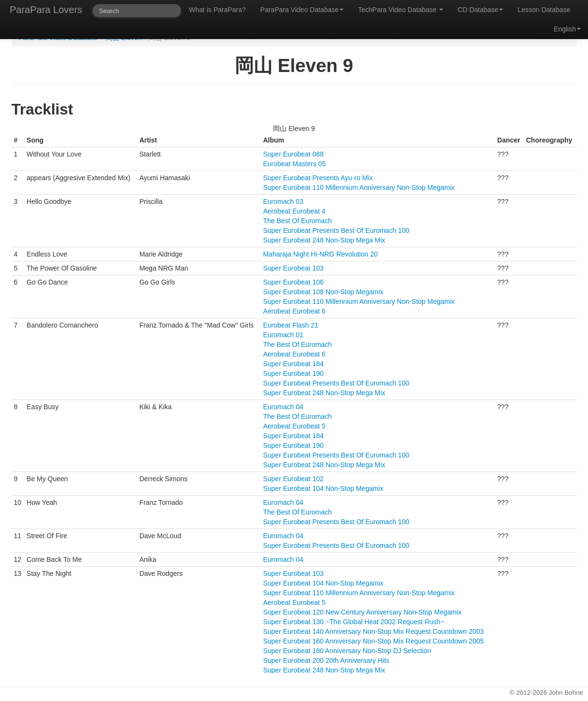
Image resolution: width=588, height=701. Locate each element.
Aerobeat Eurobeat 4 (294, 211)
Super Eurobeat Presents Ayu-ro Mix (318, 178)
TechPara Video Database (401, 10)
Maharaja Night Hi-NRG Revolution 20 (320, 254)
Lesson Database (544, 10)
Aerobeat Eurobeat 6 (294, 311)
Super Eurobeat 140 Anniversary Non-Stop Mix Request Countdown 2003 (373, 631)
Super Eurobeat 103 (293, 268)
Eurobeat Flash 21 (290, 325)
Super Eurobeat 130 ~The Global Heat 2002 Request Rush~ (353, 622)
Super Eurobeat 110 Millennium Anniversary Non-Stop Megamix (359, 187)
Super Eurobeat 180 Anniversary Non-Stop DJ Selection (347, 651)
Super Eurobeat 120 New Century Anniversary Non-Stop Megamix (362, 612)
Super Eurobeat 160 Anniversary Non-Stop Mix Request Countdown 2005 (373, 641)
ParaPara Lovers (46, 10)
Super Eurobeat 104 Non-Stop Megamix (323, 488)
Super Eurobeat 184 (293, 364)
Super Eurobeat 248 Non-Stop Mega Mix (324, 240)
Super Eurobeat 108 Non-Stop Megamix (323, 292)
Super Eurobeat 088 (293, 154)
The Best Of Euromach (297, 221)
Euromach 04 (283, 407)
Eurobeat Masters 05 (294, 164)
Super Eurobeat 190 (293, 373)
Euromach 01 (283, 335)
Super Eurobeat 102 (293, 479)
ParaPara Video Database (302, 10)
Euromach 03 (283, 201)
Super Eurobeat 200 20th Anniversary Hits (326, 660)
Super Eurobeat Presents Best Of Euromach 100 (336, 230)
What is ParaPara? (217, 10)
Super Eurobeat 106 (293, 282)
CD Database (480, 10)
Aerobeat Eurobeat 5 (294, 426)
